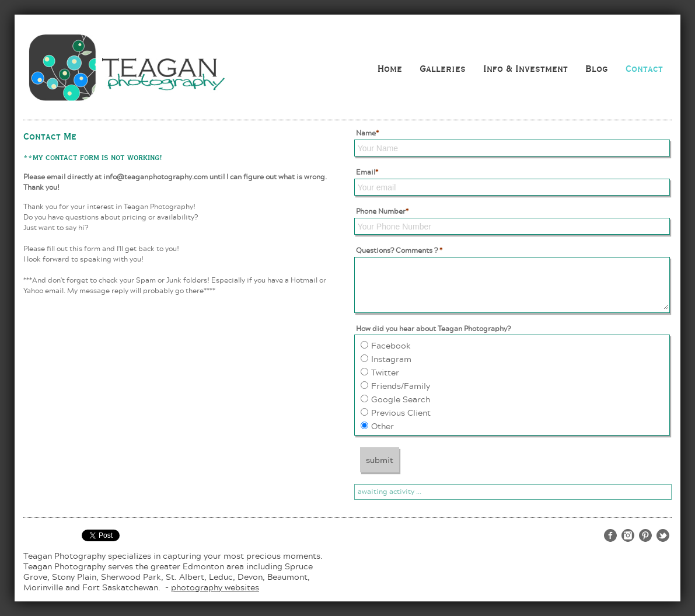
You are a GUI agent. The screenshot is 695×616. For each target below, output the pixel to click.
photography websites (215, 587)
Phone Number (382, 211)
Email (367, 172)
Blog (597, 68)
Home (390, 68)
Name (367, 133)
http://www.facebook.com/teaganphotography (610, 535)
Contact (644, 68)
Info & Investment (525, 68)
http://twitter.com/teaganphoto (663, 535)
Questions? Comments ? (399, 250)
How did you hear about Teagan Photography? (433, 328)
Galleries (443, 68)
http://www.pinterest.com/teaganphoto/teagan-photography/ (645, 535)
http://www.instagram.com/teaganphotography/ (628, 535)
